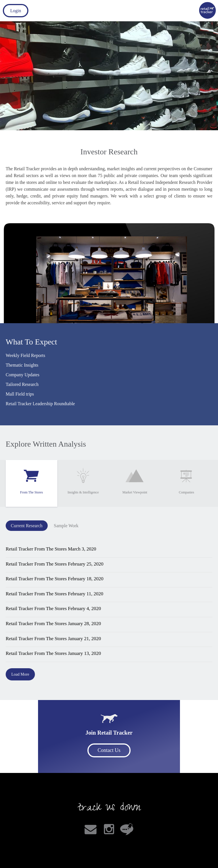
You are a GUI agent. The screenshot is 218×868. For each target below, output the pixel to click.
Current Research (27, 526)
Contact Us (109, 750)
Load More (20, 674)
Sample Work (66, 526)
